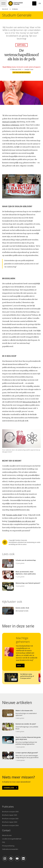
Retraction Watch (30, 402)
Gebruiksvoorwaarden (10, 849)
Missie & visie (7, 835)
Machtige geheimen (11, 125)
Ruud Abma (7, 67)
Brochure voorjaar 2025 (10, 819)
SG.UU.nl (5, 9)
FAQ (4, 842)
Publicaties (8, 807)
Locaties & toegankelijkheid (12, 839)
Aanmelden (9, 788)
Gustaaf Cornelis (9, 122)
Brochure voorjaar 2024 (10, 825)
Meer (19, 666)
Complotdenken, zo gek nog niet (21, 521)
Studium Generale (17, 15)
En (40, 3)
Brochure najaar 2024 (10, 822)
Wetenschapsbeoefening (21, 72)
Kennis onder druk (14, 515)
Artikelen (15, 9)
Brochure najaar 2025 (10, 815)
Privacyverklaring (8, 846)
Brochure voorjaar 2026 (10, 812)
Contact (6, 830)
